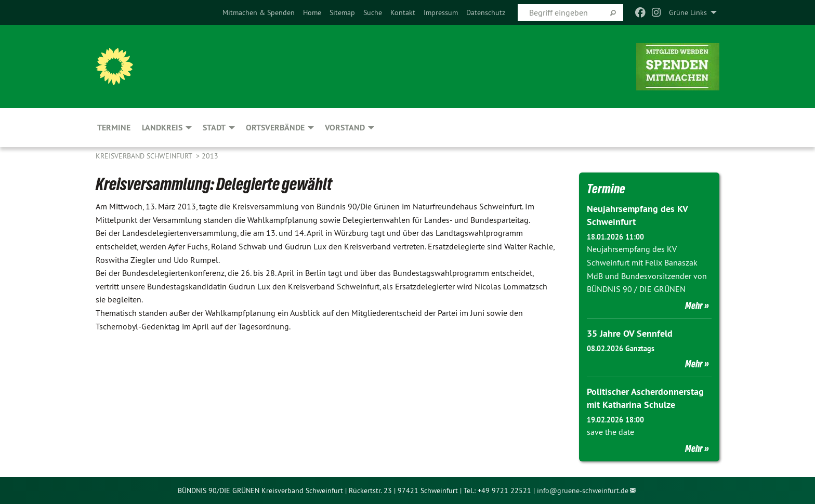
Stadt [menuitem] (214, 128)
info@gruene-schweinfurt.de (583, 490)
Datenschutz (486, 12)
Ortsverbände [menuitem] (275, 128)
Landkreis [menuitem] (162, 128)
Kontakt (403, 12)
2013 (210, 156)
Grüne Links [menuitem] (688, 12)
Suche (373, 12)
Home (312, 12)
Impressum (441, 12)
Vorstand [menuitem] (345, 128)
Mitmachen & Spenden (259, 12)
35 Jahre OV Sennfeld (630, 333)
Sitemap (342, 12)
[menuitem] (259, 12)
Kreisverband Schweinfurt (145, 156)
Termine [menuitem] (114, 128)
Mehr (694, 306)
